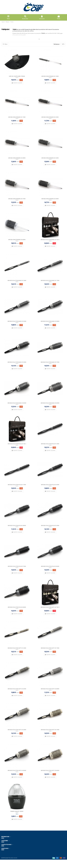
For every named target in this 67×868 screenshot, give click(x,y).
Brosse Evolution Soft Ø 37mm (50, 730)
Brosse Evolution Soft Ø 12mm (17, 648)
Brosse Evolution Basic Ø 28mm (50, 321)
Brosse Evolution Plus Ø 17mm (17, 485)
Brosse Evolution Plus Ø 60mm (17, 607)
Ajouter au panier (17, 83)
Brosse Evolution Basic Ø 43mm (17, 403)
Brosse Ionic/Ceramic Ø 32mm (50, 158)
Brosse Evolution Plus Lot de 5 (17, 444)
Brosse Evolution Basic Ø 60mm (50, 403)
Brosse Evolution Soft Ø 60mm (50, 770)
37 (64, 44)
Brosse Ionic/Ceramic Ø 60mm (17, 240)
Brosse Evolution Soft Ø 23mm (17, 689)
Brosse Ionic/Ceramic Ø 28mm (17, 158)
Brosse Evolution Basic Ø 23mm (17, 321)
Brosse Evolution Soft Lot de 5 (50, 607)
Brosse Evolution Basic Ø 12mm (17, 280)
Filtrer (5, 44)
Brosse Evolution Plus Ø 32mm (50, 526)
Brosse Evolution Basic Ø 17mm (50, 280)
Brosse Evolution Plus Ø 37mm (17, 566)
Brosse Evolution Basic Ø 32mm (17, 362)
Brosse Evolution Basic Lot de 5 (50, 240)
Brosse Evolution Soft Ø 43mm (17, 770)
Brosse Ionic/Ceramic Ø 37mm (17, 199)
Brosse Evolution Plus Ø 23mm (50, 485)
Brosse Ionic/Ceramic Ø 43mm (50, 199)
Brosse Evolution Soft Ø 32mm (17, 730)
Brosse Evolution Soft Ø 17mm (50, 648)
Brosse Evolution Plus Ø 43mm (50, 566)
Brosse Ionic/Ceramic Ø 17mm (17, 117)
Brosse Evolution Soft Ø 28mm (50, 689)
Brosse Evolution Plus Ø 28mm (17, 526)
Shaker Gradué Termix (17, 811)
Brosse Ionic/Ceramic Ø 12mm (50, 76)
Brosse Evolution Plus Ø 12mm (50, 444)
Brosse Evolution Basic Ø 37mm (50, 362)
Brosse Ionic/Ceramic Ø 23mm (50, 117)
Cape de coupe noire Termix (17, 76)
